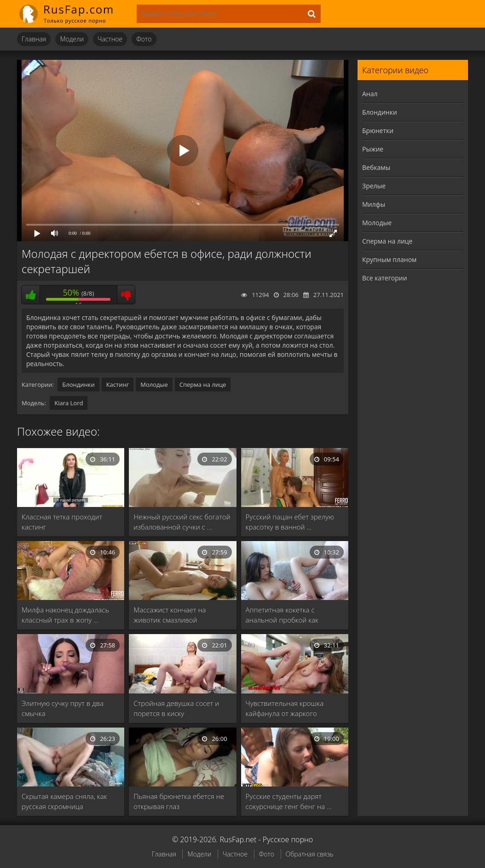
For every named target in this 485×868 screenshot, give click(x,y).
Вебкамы (376, 167)
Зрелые (374, 186)
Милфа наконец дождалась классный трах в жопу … (65, 615)
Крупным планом (389, 259)
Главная (34, 39)
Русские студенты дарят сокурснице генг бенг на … (289, 801)
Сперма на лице (203, 384)
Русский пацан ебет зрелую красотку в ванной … (290, 522)
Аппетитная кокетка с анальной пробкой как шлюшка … (282, 615)
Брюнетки (378, 131)
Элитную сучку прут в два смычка (63, 708)
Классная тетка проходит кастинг (62, 522)
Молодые (154, 384)
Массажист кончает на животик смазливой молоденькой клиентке (171, 615)
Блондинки (78, 384)
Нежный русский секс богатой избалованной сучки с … (182, 522)
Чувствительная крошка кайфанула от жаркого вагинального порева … (285, 708)
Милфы (374, 204)
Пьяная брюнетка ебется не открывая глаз (179, 801)
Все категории (385, 278)
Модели (72, 39)
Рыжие (373, 149)
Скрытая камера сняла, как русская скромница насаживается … (64, 801)
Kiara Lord (69, 403)
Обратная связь (310, 854)
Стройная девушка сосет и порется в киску (176, 708)
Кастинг (118, 384)
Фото (144, 39)
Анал (370, 94)
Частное (110, 39)
